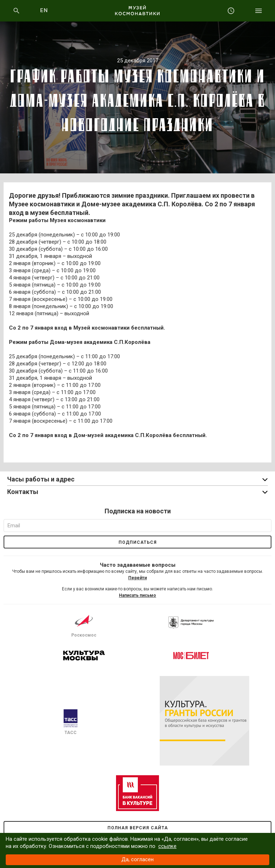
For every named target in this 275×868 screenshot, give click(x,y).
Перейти (137, 578)
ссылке (167, 846)
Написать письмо (137, 595)
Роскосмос (84, 625)
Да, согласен (137, 859)
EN (44, 10)
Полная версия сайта (138, 828)
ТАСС (71, 722)
